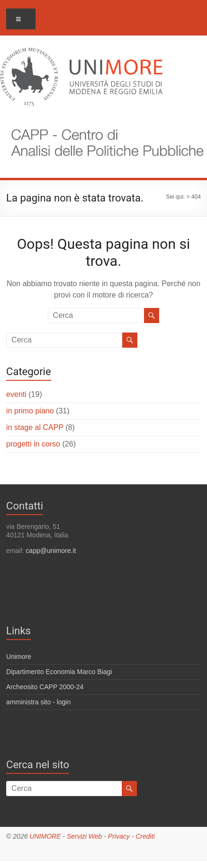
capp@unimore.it (51, 551)
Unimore (19, 657)
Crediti (145, 836)
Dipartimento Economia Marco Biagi (59, 672)
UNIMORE (45, 836)
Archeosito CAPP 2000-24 (45, 687)
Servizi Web (84, 836)
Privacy (119, 836)
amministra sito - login (38, 702)
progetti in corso (33, 444)
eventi (16, 394)
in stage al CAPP (35, 427)
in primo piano (30, 411)
